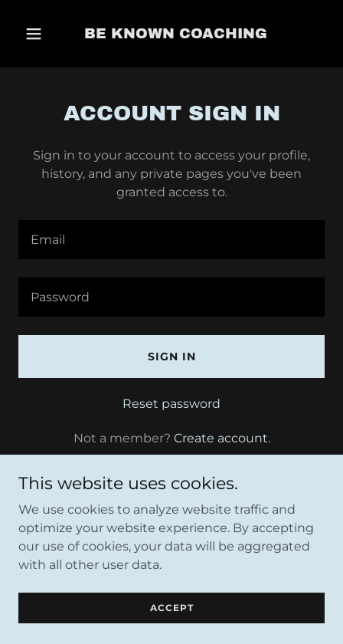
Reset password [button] (171, 404)
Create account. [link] (222, 438)
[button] (34, 34)
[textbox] (171, 240)
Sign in (172, 356)
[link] (175, 34)
